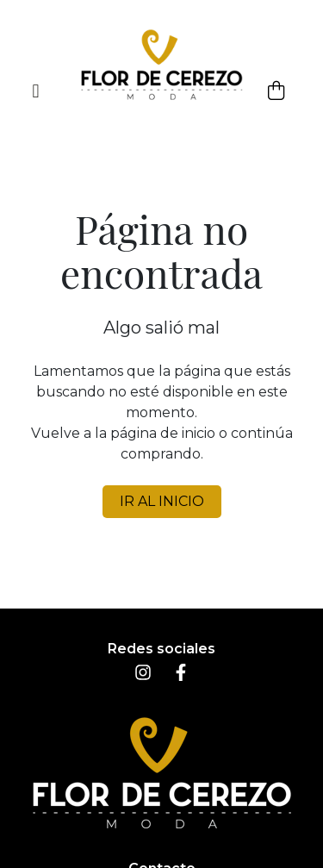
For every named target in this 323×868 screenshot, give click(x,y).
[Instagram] (143, 676)
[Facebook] (181, 676)
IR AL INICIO (162, 501)
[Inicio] (162, 65)
